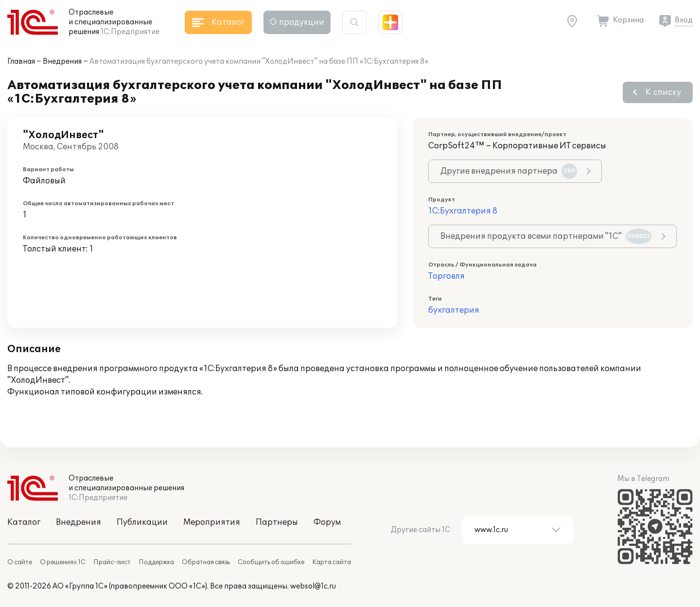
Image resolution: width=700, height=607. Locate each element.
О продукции (297, 22)
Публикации (142, 522)
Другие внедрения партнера (509, 171)
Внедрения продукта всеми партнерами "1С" (546, 236)
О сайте (20, 562)
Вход (684, 20)
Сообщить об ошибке (271, 562)
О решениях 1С (63, 562)
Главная (21, 62)
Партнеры (277, 522)
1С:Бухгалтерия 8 (463, 211)
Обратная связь (206, 562)
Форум (327, 522)
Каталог (24, 522)
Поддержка (156, 562)
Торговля (446, 276)
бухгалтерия (454, 310)
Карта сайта (332, 562)
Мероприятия (212, 522)
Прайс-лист (112, 562)
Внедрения (62, 62)
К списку (663, 92)
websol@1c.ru (313, 586)
